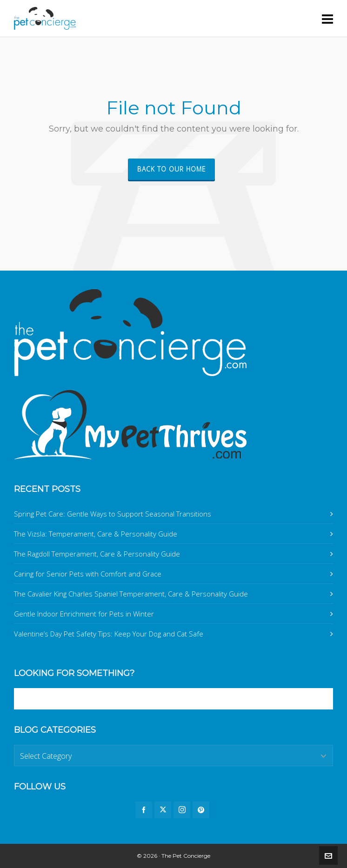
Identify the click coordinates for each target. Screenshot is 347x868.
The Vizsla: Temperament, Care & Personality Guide (96, 534)
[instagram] (182, 810)
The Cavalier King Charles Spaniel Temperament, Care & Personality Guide (131, 594)
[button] (321, 699)
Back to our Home (171, 169)
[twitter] (163, 810)
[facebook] (144, 810)
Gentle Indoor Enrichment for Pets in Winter (84, 614)
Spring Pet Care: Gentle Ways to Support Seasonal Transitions (113, 514)
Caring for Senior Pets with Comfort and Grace (88, 574)
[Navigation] (327, 19)
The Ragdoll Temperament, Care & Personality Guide (97, 554)
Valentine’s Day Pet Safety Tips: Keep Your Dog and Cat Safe (109, 634)
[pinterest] (201, 810)
